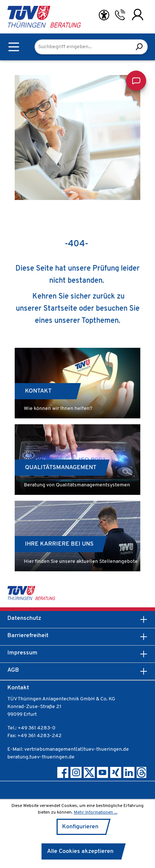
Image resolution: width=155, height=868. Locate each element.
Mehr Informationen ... (96, 812)
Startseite (60, 309)
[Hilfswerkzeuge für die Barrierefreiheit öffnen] (104, 15)
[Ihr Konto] (138, 15)
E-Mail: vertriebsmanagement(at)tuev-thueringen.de (68, 749)
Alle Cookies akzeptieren (80, 851)
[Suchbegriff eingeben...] (83, 47)
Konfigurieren (80, 827)
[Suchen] (139, 47)
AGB (13, 670)
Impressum (22, 653)
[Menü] (14, 47)
